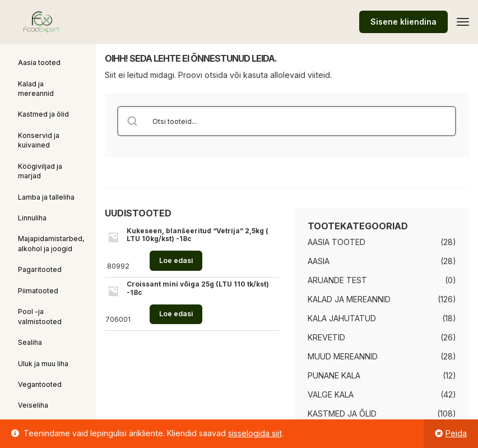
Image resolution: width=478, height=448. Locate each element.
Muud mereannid (343, 356)
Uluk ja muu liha (43, 364)
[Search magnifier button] (132, 121)
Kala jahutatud (342, 318)
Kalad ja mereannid (36, 89)
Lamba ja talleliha (46, 197)
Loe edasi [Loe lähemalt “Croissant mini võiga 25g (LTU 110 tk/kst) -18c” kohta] (176, 314)
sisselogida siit (255, 433)
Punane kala (334, 375)
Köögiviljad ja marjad (40, 171)
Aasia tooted (39, 63)
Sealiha (30, 342)
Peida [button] (456, 433)
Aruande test (337, 280)
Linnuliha (32, 218)
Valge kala (331, 394)
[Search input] (301, 121)
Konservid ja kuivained (39, 140)
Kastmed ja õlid (43, 114)
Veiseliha (33, 405)
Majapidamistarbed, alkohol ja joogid (51, 243)
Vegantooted (40, 384)
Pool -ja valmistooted (40, 316)
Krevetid (326, 337)
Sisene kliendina (403, 22)
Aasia (319, 261)
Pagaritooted (40, 269)
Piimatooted (38, 291)
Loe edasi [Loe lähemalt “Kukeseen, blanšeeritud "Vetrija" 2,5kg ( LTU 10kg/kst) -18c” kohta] (176, 260)
